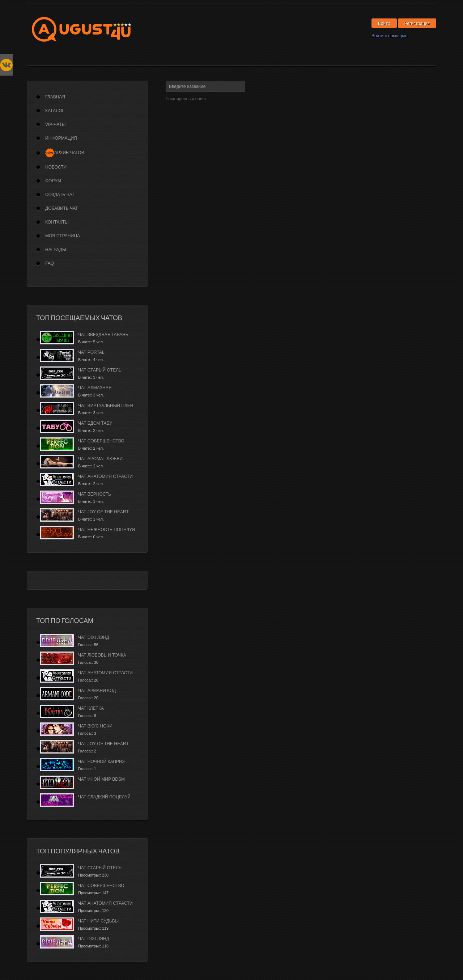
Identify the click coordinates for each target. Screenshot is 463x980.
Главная (55, 97)
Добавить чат (62, 208)
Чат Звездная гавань (103, 335)
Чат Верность (95, 494)
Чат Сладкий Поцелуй (104, 797)
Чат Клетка (91, 708)
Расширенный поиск (186, 99)
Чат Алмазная (95, 388)
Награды (56, 250)
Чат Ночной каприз (101, 761)
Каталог (55, 111)
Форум (53, 181)
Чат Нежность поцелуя (107, 530)
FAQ (50, 263)
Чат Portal (91, 352)
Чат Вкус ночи (95, 726)
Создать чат (60, 195)
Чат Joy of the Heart (103, 512)
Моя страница (63, 236)
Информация (61, 138)
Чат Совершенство (101, 441)
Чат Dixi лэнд (94, 637)
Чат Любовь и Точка (102, 655)
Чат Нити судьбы (98, 921)
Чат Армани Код (97, 691)
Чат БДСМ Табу (95, 423)
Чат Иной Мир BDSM (101, 779)
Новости (56, 167)
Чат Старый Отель (100, 370)
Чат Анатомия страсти (105, 476)
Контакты (57, 222)
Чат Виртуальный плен (106, 406)
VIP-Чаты (55, 124)
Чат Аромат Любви (100, 459)
